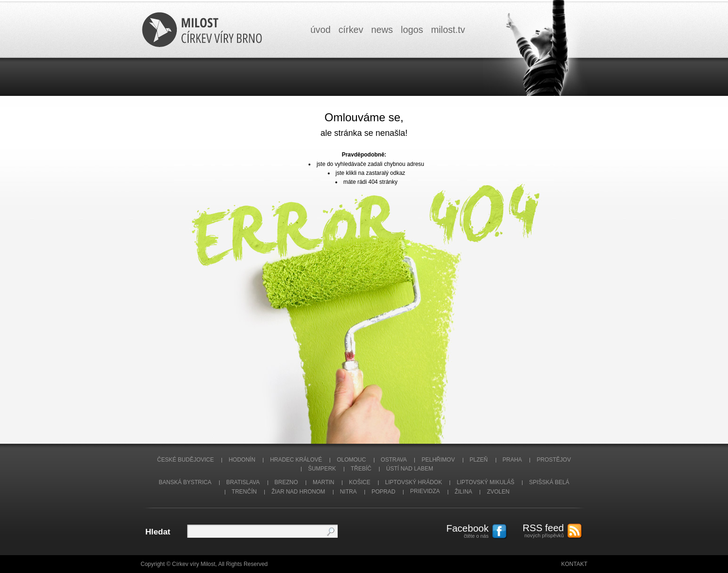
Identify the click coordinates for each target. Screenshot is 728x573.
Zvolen (498, 492)
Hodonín (242, 460)
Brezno (286, 482)
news (382, 30)
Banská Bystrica (185, 482)
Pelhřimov (438, 460)
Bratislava (243, 482)
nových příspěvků (538, 530)
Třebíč (361, 469)
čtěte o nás (463, 531)
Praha (512, 460)
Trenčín (244, 492)
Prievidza (425, 492)
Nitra (348, 492)
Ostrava (394, 460)
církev (351, 30)
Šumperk (322, 469)
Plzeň (479, 460)
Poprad (384, 492)
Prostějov (554, 460)
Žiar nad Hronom (298, 492)
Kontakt (574, 564)
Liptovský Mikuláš (486, 482)
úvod (320, 30)
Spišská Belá (549, 482)
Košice (360, 482)
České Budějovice (186, 460)
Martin (324, 482)
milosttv (448, 30)
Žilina (463, 492)
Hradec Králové (296, 460)
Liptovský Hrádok (414, 482)
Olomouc (351, 460)
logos (412, 30)
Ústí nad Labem (410, 469)
